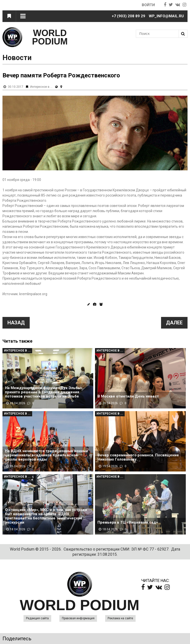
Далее (174, 323)
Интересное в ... (41, 87)
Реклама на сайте (120, 618)
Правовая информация (78, 618)
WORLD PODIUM (50, 37)
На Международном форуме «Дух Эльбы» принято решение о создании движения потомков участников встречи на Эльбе (44, 392)
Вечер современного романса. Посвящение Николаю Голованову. (138, 457)
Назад (16, 323)
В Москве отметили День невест (128, 396)
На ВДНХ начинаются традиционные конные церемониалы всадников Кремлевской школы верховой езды (47, 455)
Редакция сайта (37, 618)
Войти (148, 5)
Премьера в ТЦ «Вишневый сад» (128, 522)
